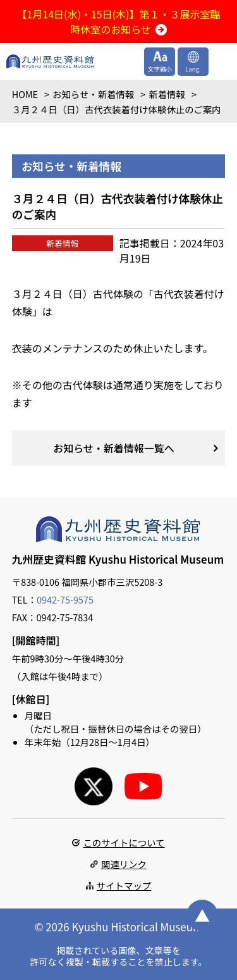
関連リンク (124, 864)
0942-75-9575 (65, 599)
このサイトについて (124, 842)
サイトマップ (124, 885)
